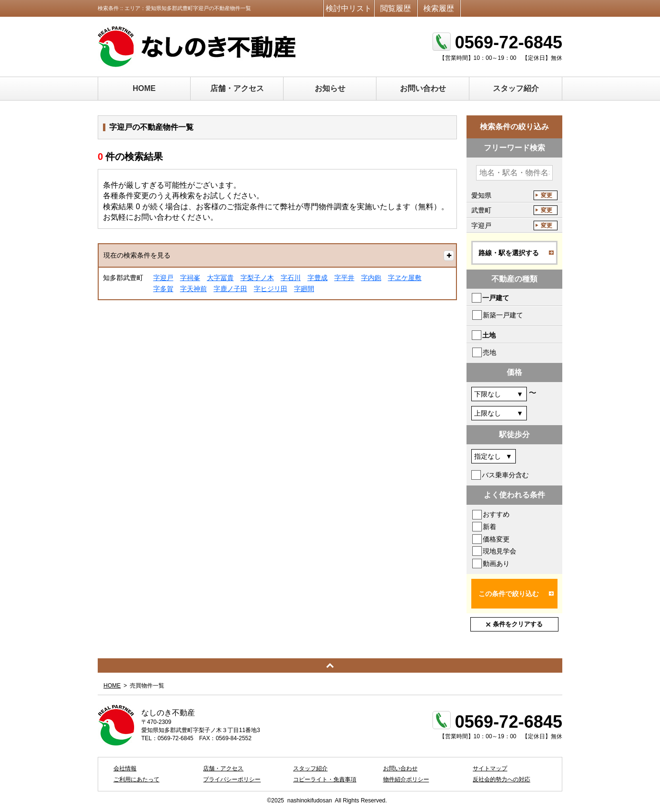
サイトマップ (490, 768)
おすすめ (496, 514)
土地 (489, 335)
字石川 (291, 278)
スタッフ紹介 (516, 88)
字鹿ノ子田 (230, 289)
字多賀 (163, 289)
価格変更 (496, 539)
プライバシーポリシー (232, 779)
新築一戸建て (503, 315)
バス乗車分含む (505, 475)
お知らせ (330, 88)
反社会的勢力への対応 (501, 779)
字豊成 (318, 278)
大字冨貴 (220, 278)
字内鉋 (371, 278)
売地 (489, 352)
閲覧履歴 (396, 8)
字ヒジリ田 (271, 289)
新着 (489, 527)
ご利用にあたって (137, 779)
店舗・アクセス (237, 88)
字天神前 (193, 289)
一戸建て (496, 298)
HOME (144, 88)
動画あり (496, 564)
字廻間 (304, 289)
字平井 (344, 278)
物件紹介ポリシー (406, 779)
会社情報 (125, 768)
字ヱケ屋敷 (405, 278)
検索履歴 (439, 8)
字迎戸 (163, 278)
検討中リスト (349, 8)
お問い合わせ (423, 88)
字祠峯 (190, 278)
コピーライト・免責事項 (325, 779)
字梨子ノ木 (257, 278)
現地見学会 (500, 551)
